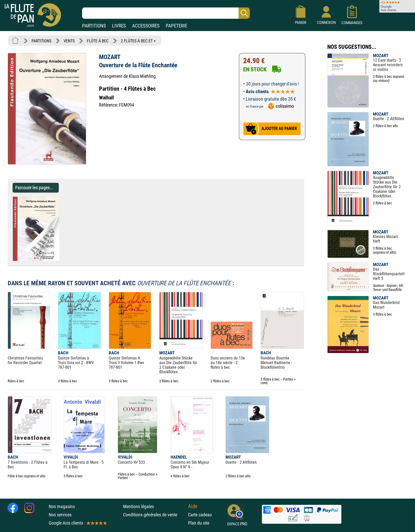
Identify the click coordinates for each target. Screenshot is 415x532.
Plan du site (199, 523)
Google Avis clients (77, 523)
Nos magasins (62, 506)
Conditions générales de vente (154, 515)
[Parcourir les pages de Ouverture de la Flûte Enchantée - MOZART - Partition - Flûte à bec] (62, 259)
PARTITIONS (94, 26)
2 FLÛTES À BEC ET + (138, 41)
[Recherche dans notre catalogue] (166, 13)
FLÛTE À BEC (98, 41)
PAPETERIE (176, 26)
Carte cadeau (200, 515)
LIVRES (119, 26)
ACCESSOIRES (146, 26)
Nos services (60, 515)
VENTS (69, 41)
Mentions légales (139, 506)
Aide (193, 506)
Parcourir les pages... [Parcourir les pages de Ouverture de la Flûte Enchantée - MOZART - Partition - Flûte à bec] (34, 188)
